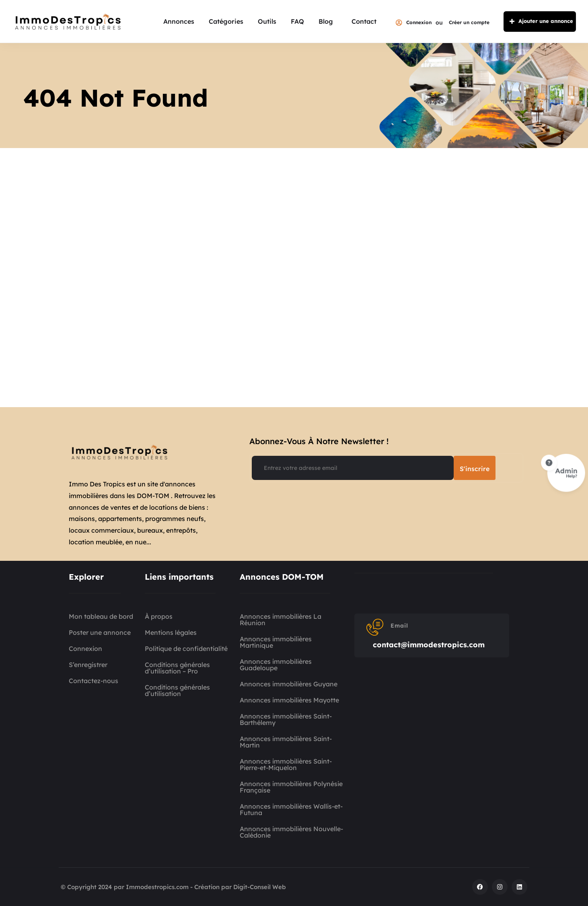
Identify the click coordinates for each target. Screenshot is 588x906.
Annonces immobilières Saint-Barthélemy (286, 719)
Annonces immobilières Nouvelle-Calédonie (291, 832)
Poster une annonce (100, 632)
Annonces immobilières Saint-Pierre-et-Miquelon (286, 764)
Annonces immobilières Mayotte (289, 700)
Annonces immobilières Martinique (276, 642)
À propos (159, 616)
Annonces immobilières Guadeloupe (276, 665)
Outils (267, 21)
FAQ (297, 21)
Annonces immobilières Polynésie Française (291, 787)
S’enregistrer (88, 665)
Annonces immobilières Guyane (289, 684)
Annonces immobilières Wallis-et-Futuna (291, 809)
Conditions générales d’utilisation (177, 690)
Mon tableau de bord (101, 616)
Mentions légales (171, 632)
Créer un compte (469, 22)
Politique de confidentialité (186, 649)
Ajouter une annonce (540, 22)
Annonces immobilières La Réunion (281, 620)
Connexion (414, 23)
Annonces (179, 21)
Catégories (226, 21)
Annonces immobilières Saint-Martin (286, 742)
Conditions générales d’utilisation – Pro (177, 668)
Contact (364, 21)
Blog (326, 21)
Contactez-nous (94, 681)
